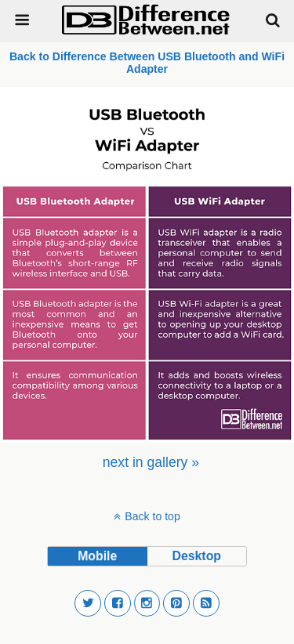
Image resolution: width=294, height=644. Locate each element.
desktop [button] (197, 556)
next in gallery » (151, 462)
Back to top (152, 516)
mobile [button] (97, 556)
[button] (88, 603)
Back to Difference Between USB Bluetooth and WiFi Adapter (147, 63)
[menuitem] (151, 462)
